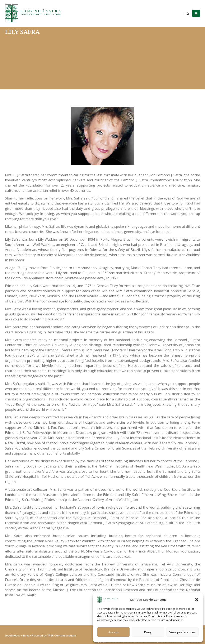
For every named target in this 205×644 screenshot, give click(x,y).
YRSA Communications (62, 636)
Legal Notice (13, 636)
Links (26, 636)
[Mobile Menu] (196, 13)
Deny (148, 632)
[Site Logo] (33, 13)
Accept (113, 632)
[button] (197, 600)
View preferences (182, 632)
